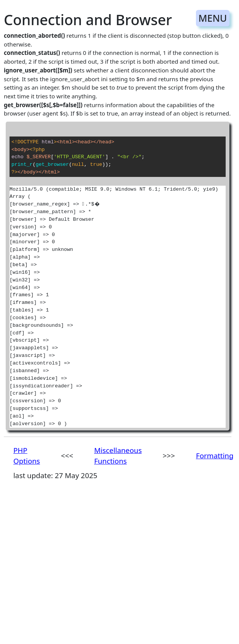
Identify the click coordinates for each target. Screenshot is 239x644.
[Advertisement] (114, 570)
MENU (213, 18)
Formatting (215, 456)
